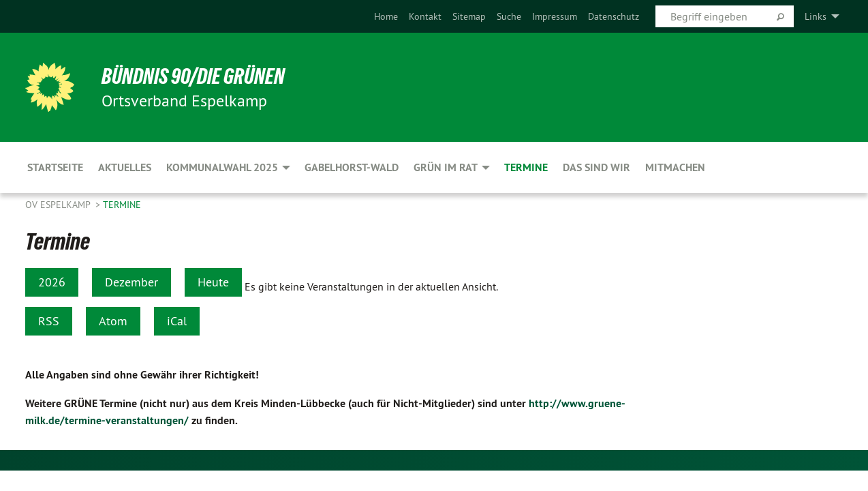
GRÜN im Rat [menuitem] (446, 167)
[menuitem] (386, 16)
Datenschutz (614, 16)
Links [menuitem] (816, 16)
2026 (52, 282)
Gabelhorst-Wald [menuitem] (352, 167)
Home (386, 16)
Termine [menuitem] (526, 167)
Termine (122, 205)
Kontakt (425, 16)
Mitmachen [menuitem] (675, 167)
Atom (113, 321)
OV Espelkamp (59, 205)
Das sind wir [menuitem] (596, 167)
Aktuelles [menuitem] (125, 167)
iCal (177, 321)
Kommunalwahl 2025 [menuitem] (222, 167)
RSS (49, 321)
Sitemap (469, 16)
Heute (213, 282)
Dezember (131, 282)
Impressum (555, 16)
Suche (509, 16)
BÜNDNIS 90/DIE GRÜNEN (193, 76)
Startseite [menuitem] (55, 167)
